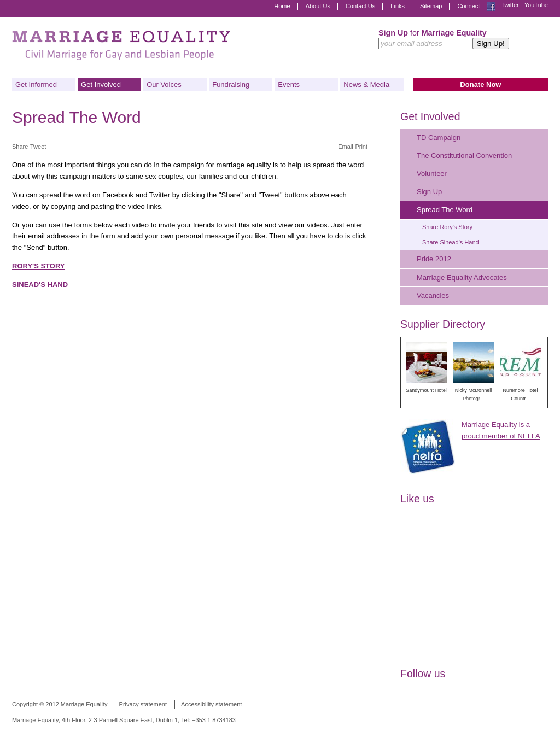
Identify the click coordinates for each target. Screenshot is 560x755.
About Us (318, 6)
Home (282, 6)
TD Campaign (439, 137)
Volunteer (432, 174)
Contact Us (360, 6)
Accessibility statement (211, 704)
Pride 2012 (434, 259)
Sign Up (429, 192)
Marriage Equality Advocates (462, 277)
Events (289, 84)
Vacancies (433, 295)
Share (20, 147)
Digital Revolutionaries (523, 734)
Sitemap (431, 6)
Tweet (38, 147)
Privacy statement (143, 704)
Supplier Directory (443, 324)
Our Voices (164, 84)
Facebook (491, 7)
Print (361, 147)
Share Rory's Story (447, 227)
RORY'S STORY (39, 266)
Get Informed (36, 84)
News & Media (366, 84)
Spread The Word (445, 210)
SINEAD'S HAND (40, 285)
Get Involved (101, 84)
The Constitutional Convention (464, 156)
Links (398, 6)
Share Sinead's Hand (451, 242)
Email (346, 147)
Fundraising (231, 84)
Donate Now (480, 84)
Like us (417, 499)
